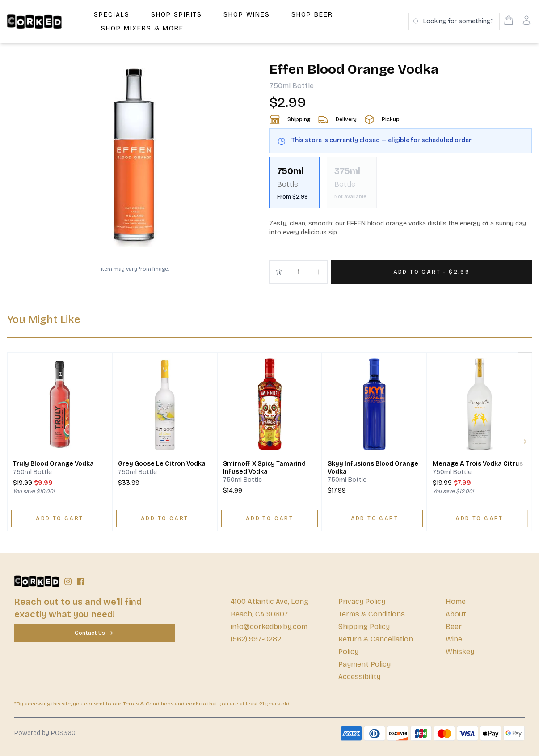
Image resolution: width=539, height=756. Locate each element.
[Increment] (318, 272)
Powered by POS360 (45, 733)
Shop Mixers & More (142, 28)
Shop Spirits (177, 15)
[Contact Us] (95, 633)
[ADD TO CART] (60, 518)
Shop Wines (247, 15)
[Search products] (454, 21)
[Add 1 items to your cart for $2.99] (432, 272)
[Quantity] (299, 272)
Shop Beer (312, 15)
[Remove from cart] (279, 272)
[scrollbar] (401, 186)
